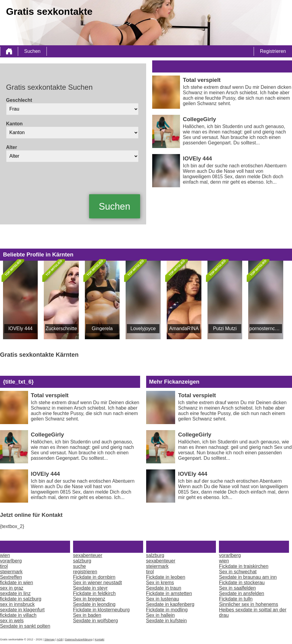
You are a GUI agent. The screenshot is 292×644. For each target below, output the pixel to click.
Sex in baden (87, 615)
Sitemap (50, 639)
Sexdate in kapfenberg (170, 604)
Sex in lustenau (163, 599)
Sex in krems (160, 583)
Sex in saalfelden (237, 588)
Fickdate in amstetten (169, 593)
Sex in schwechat (238, 572)
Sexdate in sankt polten (25, 626)
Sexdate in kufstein (167, 621)
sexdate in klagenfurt (22, 610)
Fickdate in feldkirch (94, 593)
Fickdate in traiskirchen (244, 566)
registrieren (85, 572)
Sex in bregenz (89, 599)
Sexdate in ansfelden (241, 593)
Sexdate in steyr (90, 588)
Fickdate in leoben (166, 577)
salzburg (82, 561)
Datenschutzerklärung (79, 639)
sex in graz (12, 588)
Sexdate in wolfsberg (96, 621)
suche (80, 566)
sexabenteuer (88, 555)
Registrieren (273, 51)
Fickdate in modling (167, 610)
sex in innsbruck (17, 604)
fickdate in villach (18, 615)
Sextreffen (11, 577)
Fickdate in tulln (236, 599)
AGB (60, 639)
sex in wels (12, 621)
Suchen (32, 51)
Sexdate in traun (164, 588)
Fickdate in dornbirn (94, 577)
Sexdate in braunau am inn (248, 577)
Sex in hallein (160, 615)
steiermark (11, 572)
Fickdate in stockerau (242, 583)
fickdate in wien (16, 583)
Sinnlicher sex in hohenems (249, 604)
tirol (4, 566)
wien (5, 555)
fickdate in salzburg (21, 599)
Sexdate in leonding (94, 604)
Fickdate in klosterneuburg (101, 610)
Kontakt (100, 639)
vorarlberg (11, 561)
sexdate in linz (15, 593)
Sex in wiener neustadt (98, 583)
